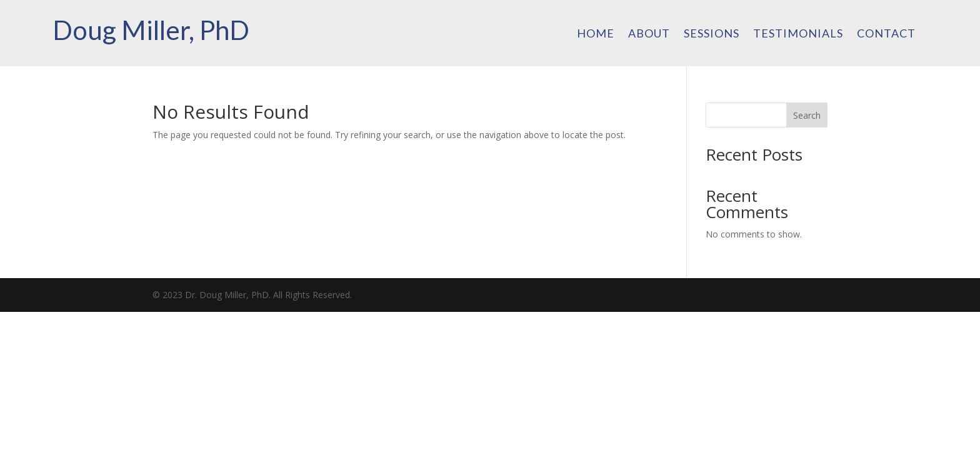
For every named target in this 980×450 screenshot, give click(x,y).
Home (596, 34)
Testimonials (798, 34)
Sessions (712, 34)
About (649, 34)
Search (807, 115)
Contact (886, 34)
